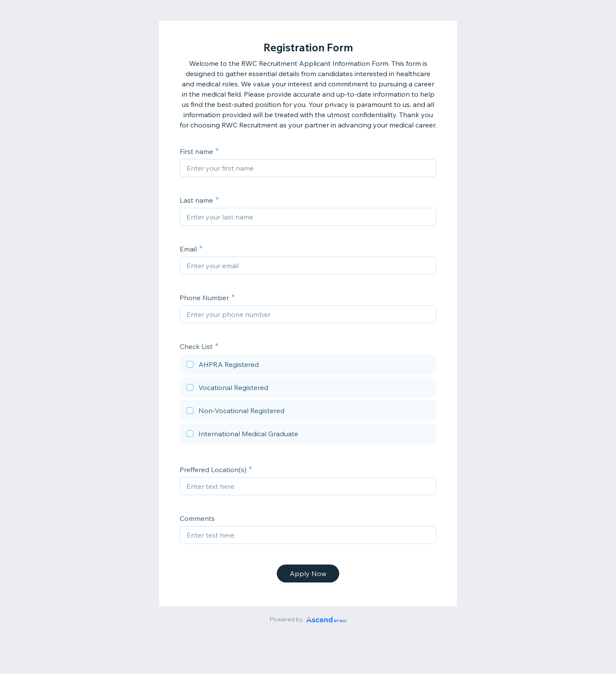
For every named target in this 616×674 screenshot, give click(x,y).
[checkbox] (308, 366)
